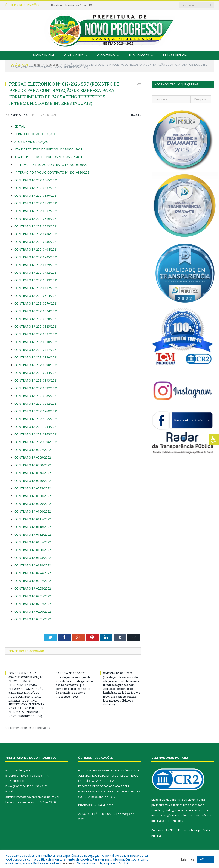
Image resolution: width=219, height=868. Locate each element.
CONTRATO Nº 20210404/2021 (36, 249)
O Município (74, 55)
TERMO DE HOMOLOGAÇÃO (35, 134)
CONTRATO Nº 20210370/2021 (36, 303)
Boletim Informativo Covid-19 (71, 5)
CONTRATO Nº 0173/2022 (33, 558)
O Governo (106, 55)
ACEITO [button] (205, 859)
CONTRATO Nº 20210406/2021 (36, 234)
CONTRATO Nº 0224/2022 (33, 573)
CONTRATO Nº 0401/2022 (33, 619)
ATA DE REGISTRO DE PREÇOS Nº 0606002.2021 (48, 157)
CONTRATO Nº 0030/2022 (33, 465)
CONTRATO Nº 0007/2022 (33, 450)
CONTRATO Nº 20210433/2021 (36, 280)
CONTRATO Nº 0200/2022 (33, 612)
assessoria (197, 805)
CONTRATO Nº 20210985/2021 (36, 396)
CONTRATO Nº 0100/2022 (33, 511)
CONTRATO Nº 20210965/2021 (36, 434)
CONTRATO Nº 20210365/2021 (36, 180)
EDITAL (20, 126)
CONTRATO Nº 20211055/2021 (36, 419)
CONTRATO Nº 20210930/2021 (36, 357)
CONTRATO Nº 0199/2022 (33, 565)
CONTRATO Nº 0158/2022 (33, 550)
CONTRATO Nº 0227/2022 (33, 581)
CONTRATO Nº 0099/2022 (33, 504)
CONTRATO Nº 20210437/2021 (36, 288)
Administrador (21, 115)
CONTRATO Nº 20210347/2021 (36, 211)
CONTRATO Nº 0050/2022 (33, 481)
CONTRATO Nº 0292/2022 (33, 604)
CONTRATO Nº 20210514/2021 (36, 296)
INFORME (84, 805)
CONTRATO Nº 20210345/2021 (36, 226)
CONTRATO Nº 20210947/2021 (36, 350)
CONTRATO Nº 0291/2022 (33, 596)
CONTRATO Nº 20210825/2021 (36, 326)
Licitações (134, 115)
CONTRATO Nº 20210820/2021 (36, 319)
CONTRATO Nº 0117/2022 (33, 519)
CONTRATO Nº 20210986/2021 (36, 442)
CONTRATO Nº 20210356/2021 (36, 195)
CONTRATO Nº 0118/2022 (33, 527)
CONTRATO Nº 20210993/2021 (36, 380)
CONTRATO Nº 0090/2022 (33, 496)
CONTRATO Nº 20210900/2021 (36, 342)
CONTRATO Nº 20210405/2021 (36, 257)
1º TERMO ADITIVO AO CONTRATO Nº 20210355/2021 (53, 165)
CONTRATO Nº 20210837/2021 (36, 334)
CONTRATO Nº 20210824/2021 (36, 311)
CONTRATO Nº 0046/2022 (33, 473)
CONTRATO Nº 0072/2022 (33, 488)
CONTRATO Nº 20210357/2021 (36, 188)
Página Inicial (44, 55)
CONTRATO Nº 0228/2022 (33, 588)
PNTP (169, 830)
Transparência (175, 55)
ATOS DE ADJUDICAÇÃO (31, 142)
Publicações (139, 55)
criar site (178, 800)
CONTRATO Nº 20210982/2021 (36, 388)
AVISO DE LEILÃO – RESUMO (96, 814)
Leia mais (68, 863)
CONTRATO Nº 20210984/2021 (36, 373)
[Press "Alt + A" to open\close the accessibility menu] (214, 439)
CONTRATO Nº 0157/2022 (33, 542)
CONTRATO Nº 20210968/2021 (36, 411)
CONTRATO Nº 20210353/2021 (36, 203)
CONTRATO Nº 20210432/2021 (36, 273)
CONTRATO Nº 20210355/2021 (36, 242)
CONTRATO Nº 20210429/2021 (36, 265)
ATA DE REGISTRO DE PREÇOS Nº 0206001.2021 (48, 149)
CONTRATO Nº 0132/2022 (33, 534)
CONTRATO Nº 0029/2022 (33, 457)
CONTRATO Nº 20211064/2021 (36, 427)
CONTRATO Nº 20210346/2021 (36, 219)
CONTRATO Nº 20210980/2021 (36, 365)
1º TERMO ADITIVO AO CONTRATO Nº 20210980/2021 (53, 172)
